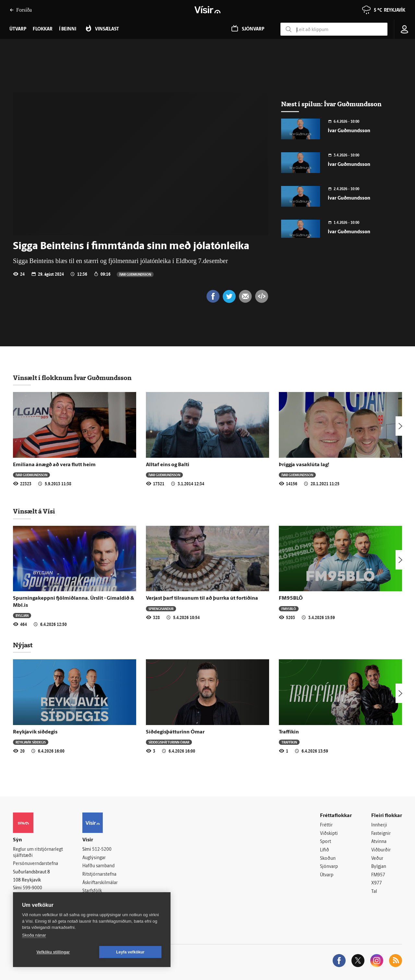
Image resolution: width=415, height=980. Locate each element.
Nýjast (23, 645)
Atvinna (379, 842)
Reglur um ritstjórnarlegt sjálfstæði (38, 853)
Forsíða (21, 10)
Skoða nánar (34, 935)
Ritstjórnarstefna (99, 875)
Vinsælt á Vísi (34, 511)
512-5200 (102, 850)
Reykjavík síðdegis (35, 732)
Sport (326, 842)
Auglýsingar (94, 858)
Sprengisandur (161, 609)
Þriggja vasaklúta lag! (304, 465)
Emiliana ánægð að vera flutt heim (54, 465)
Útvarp (327, 875)
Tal (374, 892)
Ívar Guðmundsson (135, 274)
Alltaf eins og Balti (168, 465)
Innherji (379, 825)
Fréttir (326, 825)
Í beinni (68, 29)
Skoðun (328, 859)
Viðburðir (381, 850)
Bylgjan (22, 615)
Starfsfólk (92, 891)
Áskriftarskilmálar (100, 883)
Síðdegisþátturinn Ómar (175, 732)
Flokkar (43, 29)
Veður (377, 859)
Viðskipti (329, 834)
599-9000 (32, 888)
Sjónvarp (329, 867)
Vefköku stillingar (53, 952)
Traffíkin (289, 732)
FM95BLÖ (291, 598)
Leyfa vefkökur (130, 952)
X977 (377, 884)
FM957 (378, 875)
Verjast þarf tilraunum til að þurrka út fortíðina (202, 598)
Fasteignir (381, 834)
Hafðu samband (98, 866)
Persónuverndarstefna (36, 864)
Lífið (325, 850)
